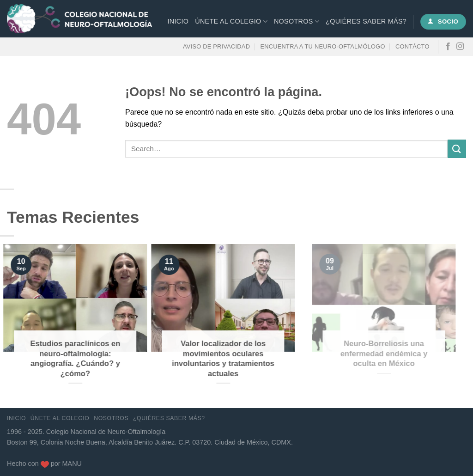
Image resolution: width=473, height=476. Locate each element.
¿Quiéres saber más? (366, 21)
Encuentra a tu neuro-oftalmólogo (323, 46)
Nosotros (297, 21)
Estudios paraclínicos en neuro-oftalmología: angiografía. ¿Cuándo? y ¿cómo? (66, 359)
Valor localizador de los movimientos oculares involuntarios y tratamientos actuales (224, 359)
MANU (72, 464)
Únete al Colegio (231, 21)
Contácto (412, 46)
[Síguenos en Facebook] (448, 47)
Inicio (178, 21)
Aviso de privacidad (216, 46)
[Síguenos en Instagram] (460, 47)
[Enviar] (457, 149)
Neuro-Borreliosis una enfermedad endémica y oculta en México (405, 354)
